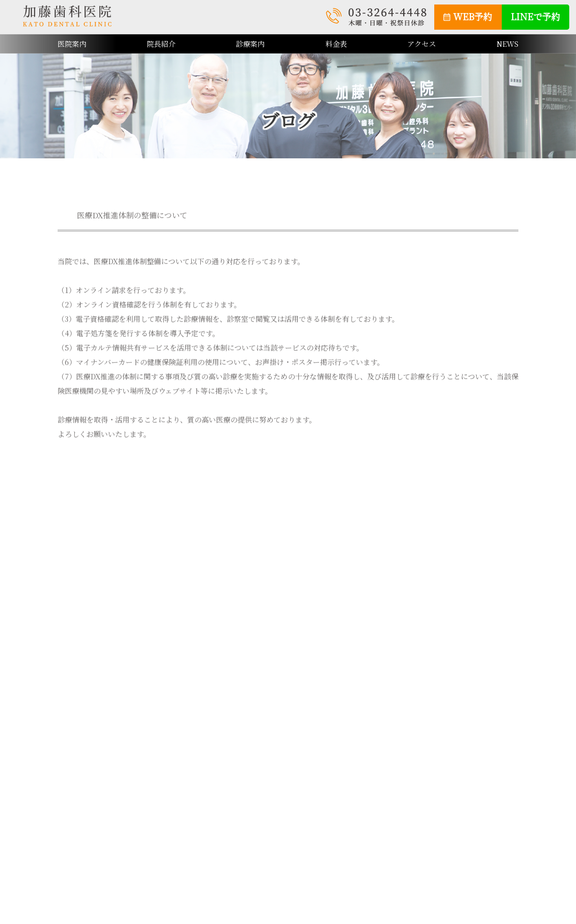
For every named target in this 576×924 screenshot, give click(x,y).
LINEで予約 (535, 16)
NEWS (507, 44)
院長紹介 (161, 44)
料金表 (336, 44)
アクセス (422, 44)
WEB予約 (473, 16)
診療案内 (250, 44)
